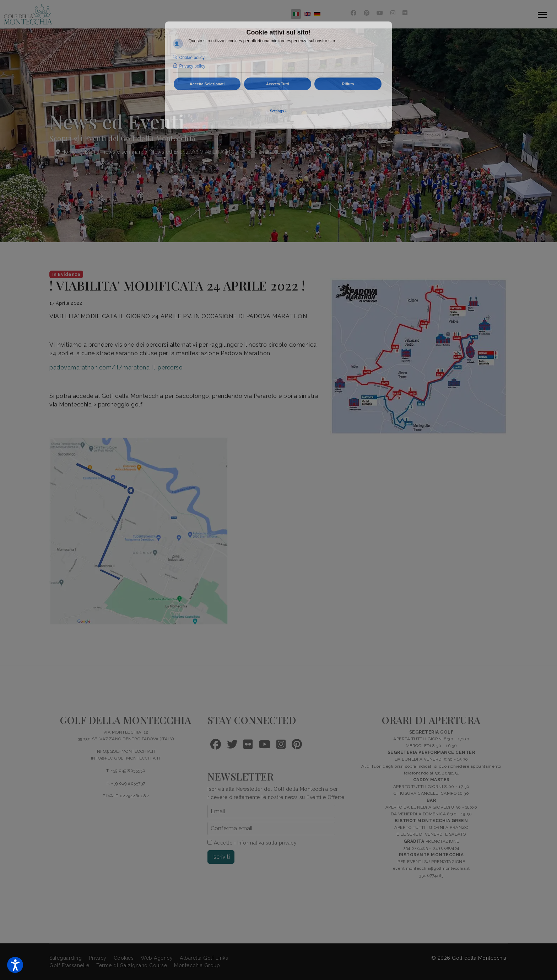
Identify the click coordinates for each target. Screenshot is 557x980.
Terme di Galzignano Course (132, 965)
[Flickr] (405, 13)
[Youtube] (380, 13)
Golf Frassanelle (69, 965)
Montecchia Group (197, 965)
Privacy (98, 958)
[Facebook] (354, 13)
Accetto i (252, 843)
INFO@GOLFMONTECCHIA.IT (126, 751)
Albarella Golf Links (204, 958)
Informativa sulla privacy (267, 843)
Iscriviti (221, 857)
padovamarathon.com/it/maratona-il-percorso (116, 367)
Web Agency (157, 958)
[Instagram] (393, 13)
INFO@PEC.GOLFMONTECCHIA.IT (126, 758)
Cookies (124, 958)
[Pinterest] (367, 13)
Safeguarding (66, 958)
